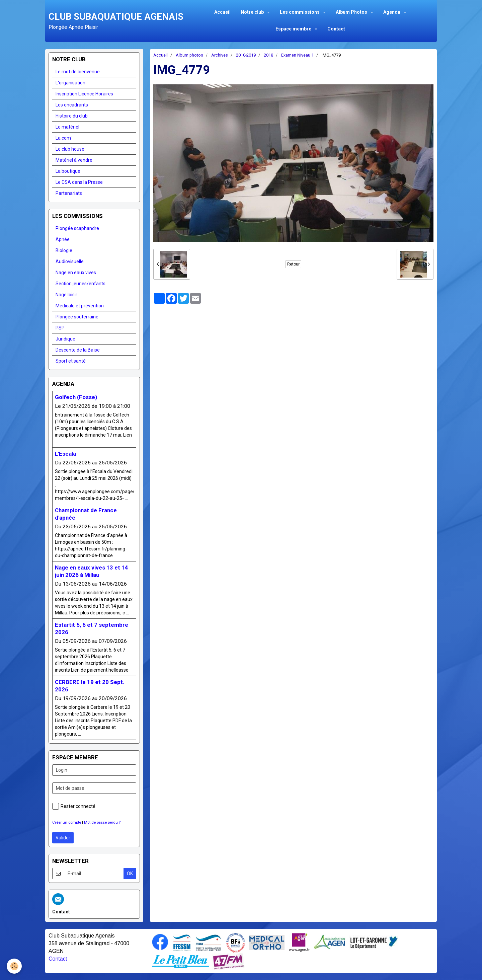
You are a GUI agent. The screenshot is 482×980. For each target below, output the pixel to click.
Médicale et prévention (80, 306)
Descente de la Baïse (78, 350)
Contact (336, 29)
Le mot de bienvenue (78, 72)
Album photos (189, 55)
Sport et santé (71, 361)
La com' (64, 138)
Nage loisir (66, 295)
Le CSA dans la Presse (79, 182)
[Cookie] (14, 966)
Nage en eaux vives (76, 273)
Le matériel (67, 127)
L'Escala (65, 454)
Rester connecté (74, 806)
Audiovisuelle (70, 261)
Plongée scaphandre (77, 228)
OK (130, 874)
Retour (293, 264)
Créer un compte (67, 822)
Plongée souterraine (77, 317)
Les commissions (300, 12)
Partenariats (69, 193)
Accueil (222, 12)
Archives (220, 55)
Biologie (64, 250)
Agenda (392, 12)
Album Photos (352, 12)
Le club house (70, 149)
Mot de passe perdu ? (102, 822)
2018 (268, 55)
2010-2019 (246, 55)
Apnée (63, 239)
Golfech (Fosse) (76, 397)
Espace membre (294, 29)
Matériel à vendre (74, 160)
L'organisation (70, 83)
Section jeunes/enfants (81, 284)
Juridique (65, 339)
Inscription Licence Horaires (84, 94)
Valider (63, 838)
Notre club (253, 12)
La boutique (68, 171)
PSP (60, 328)
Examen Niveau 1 (297, 55)
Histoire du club (72, 116)
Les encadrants (72, 105)
